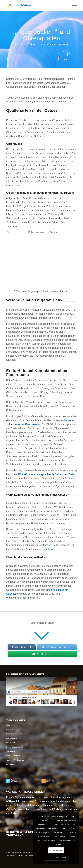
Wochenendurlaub (13, 764)
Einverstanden (56, 850)
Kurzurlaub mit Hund (14, 734)
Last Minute (11, 743)
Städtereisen (11, 751)
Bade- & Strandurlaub (15, 756)
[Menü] (73, 6)
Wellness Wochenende (15, 760)
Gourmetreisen (12, 730)
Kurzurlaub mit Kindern (15, 738)
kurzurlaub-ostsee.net (23, 852)
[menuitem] (10, 856)
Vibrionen (31, 549)
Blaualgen (47, 549)
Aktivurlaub (11, 725)
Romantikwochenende (15, 747)
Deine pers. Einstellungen (56, 858)
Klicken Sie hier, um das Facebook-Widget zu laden (28, 692)
